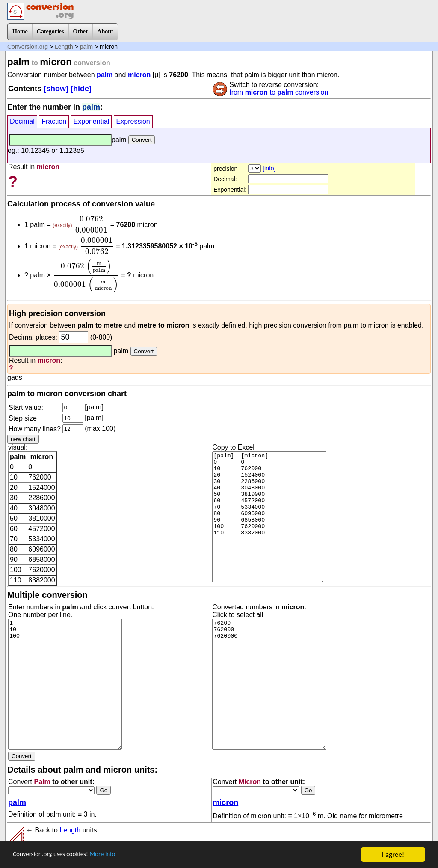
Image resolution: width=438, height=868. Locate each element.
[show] (56, 89)
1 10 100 (65, 684)
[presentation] (91, 224)
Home (20, 31)
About (105, 31)
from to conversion (279, 92)
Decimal (22, 121)
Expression (133, 121)
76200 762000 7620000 (269, 684)
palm (86, 47)
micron (139, 75)
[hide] (81, 89)
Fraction (54, 121)
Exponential (92, 121)
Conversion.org (28, 47)
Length (64, 47)
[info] (269, 168)
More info (114, 855)
